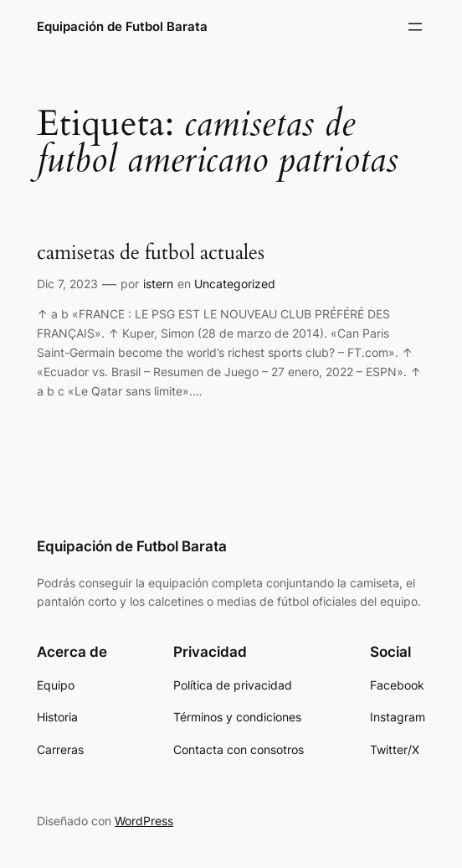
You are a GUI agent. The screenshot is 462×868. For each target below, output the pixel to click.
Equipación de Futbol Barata (122, 26)
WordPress (144, 821)
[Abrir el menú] (415, 27)
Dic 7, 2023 (67, 284)
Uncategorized (235, 284)
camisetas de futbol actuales (151, 253)
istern (158, 284)
